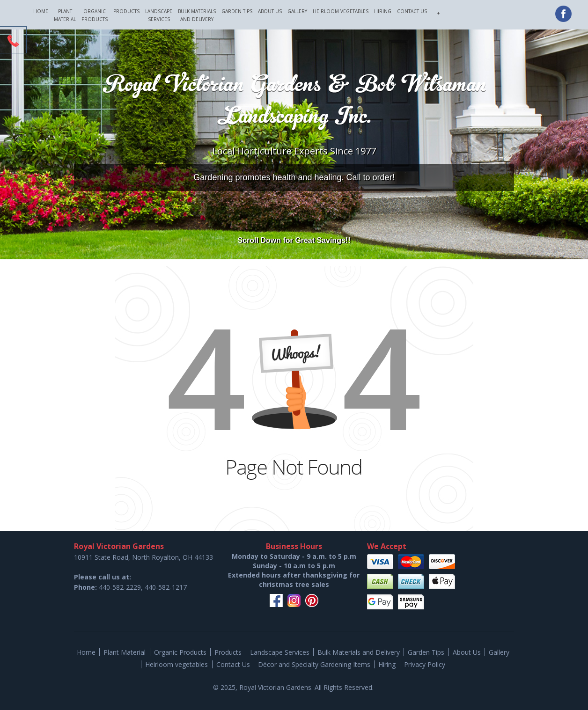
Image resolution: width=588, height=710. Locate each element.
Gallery (297, 11)
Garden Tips (237, 11)
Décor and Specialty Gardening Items (314, 664)
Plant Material (65, 15)
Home (41, 11)
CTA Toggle (13, 41)
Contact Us (412, 11)
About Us (270, 11)
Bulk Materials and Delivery (197, 15)
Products (126, 11)
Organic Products (95, 15)
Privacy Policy (425, 664)
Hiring (383, 11)
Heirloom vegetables (341, 11)
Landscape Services (159, 15)
